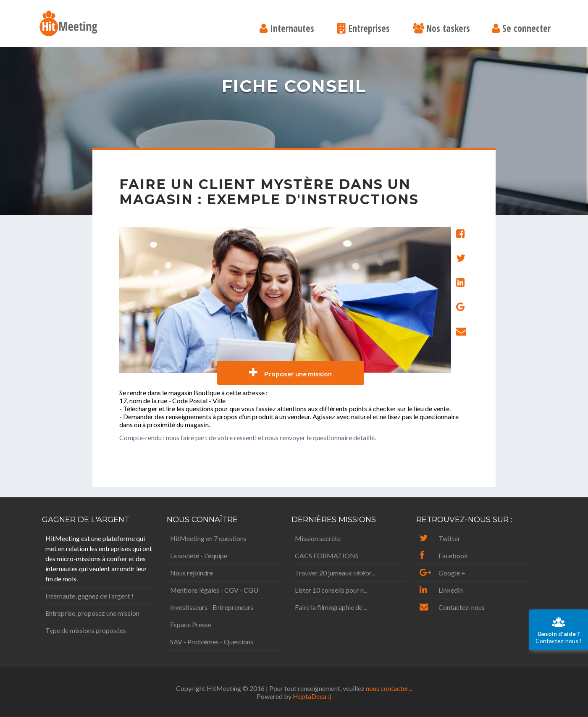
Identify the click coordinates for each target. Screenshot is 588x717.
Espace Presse (191, 624)
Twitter (440, 538)
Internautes (287, 29)
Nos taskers (441, 29)
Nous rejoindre (192, 573)
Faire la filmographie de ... (331, 607)
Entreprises (364, 29)
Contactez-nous (452, 607)
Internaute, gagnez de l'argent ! (89, 596)
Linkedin (441, 590)
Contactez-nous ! (559, 630)
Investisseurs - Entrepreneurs (212, 607)
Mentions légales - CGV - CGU (214, 590)
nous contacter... (389, 688)
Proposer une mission (290, 373)
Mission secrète (318, 538)
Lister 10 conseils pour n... (331, 590)
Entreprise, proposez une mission (92, 613)
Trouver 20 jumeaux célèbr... (335, 573)
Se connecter (521, 29)
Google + (442, 573)
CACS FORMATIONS (327, 555)
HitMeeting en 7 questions (208, 538)
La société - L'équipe (199, 555)
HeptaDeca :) (312, 696)
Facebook (444, 555)
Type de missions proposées (86, 630)
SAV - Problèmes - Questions (212, 642)
